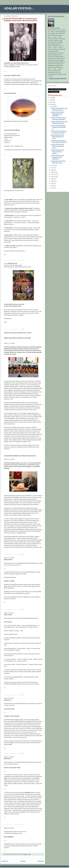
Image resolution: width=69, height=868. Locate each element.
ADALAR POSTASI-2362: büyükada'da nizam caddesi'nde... (57, 114)
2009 (51, 104)
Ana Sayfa (23, 861)
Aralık (53, 106)
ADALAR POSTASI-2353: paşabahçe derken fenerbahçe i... (57, 157)
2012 (51, 98)
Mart (52, 183)
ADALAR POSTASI (55, 28)
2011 (51, 100)
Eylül (53, 170)
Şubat (53, 186)
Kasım (53, 166)
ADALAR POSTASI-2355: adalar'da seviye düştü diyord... (57, 146)
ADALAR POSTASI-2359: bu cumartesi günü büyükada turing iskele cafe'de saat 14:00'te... (21, 20)
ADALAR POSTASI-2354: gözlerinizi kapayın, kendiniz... (57, 152)
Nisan (53, 181)
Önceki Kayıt (41, 861)
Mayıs (53, 179)
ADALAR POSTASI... (19, 8)
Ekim (53, 168)
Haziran (53, 177)
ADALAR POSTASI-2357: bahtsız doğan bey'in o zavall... (57, 137)
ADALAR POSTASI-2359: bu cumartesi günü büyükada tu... (58, 127)
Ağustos (53, 172)
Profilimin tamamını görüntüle (58, 78)
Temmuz (53, 174)
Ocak (53, 188)
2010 (51, 102)
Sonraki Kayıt (5, 861)
